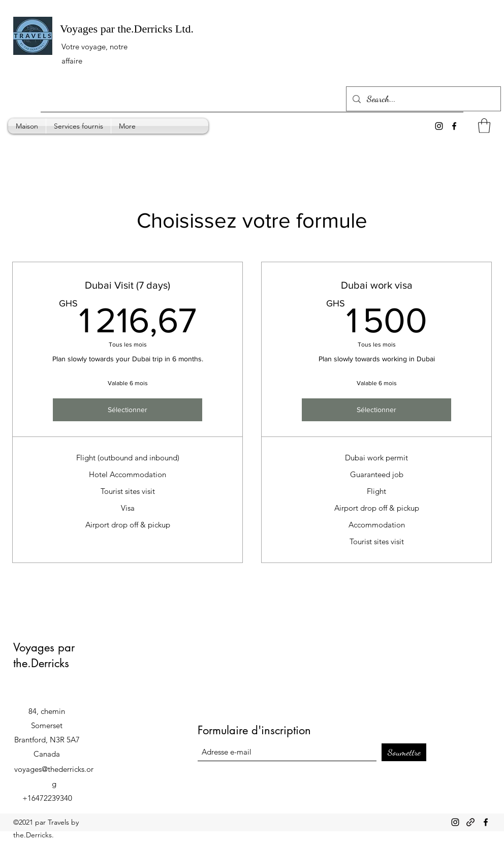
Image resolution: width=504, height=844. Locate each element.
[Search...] (423, 99)
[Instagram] (455, 822)
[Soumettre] (404, 752)
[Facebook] (486, 822)
